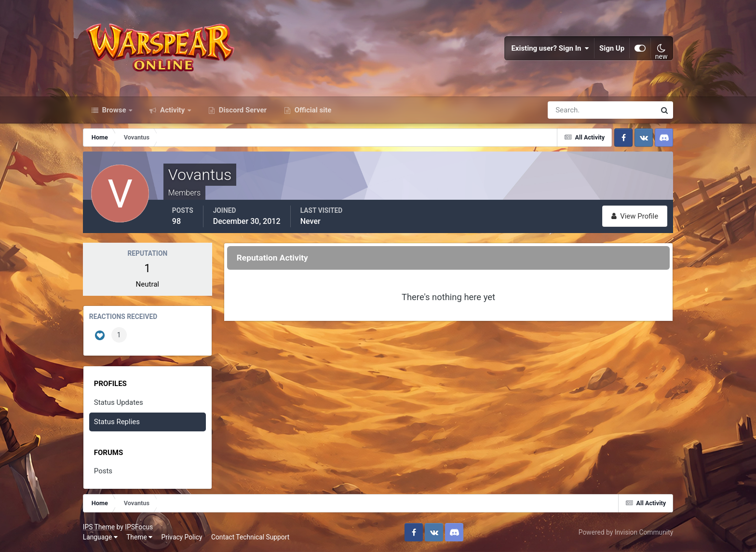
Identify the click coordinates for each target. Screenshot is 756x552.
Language (100, 537)
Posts (103, 471)
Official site (312, 110)
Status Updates (119, 402)
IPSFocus (139, 527)
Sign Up (612, 48)
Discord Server (242, 110)
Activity (172, 110)
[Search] (568, 110)
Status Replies (117, 422)
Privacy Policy (182, 537)
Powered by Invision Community (626, 532)
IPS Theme (99, 527)
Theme (139, 537)
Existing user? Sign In (550, 48)
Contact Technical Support (250, 537)
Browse (114, 110)
